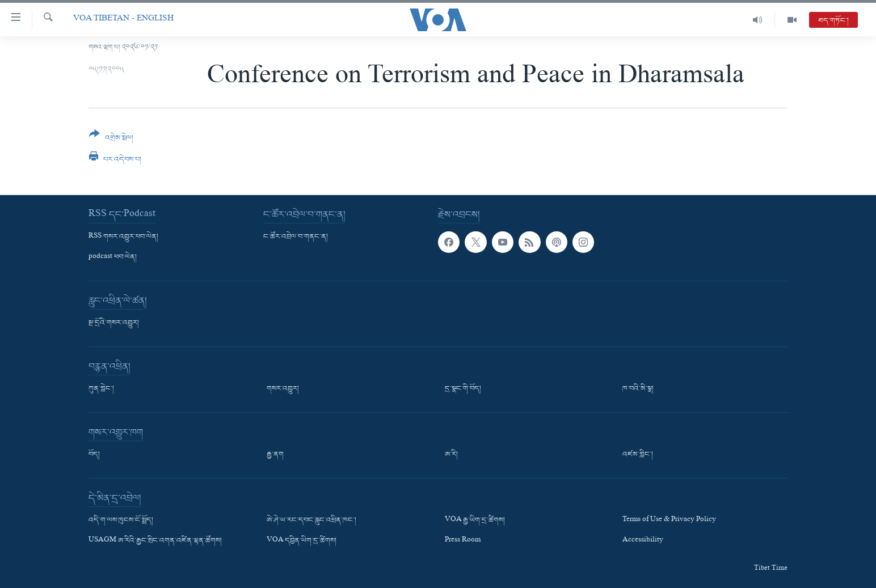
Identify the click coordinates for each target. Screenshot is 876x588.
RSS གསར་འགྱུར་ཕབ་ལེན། (123, 237)
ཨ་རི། (451, 455)
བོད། (94, 455)
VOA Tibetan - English (123, 20)
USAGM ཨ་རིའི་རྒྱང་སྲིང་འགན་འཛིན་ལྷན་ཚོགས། (155, 541)
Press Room (463, 541)
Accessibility (643, 541)
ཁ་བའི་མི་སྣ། (638, 389)
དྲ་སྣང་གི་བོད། (463, 389)
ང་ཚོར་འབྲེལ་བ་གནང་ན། (296, 237)
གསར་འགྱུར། (283, 389)
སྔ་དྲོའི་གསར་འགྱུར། (114, 323)
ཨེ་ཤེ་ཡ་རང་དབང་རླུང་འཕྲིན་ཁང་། (311, 521)
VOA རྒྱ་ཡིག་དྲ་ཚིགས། (475, 521)
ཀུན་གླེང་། (101, 389)
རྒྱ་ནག (275, 455)
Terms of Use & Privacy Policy (669, 521)
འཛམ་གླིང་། (638, 455)
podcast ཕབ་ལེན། (113, 257)
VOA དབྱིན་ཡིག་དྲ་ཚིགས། (302, 541)
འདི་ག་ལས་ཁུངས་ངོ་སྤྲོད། (121, 521)
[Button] (111, 140)
